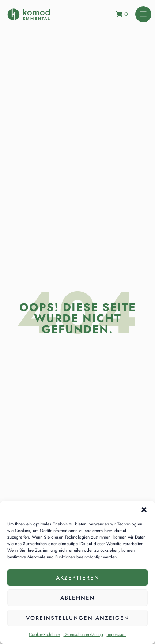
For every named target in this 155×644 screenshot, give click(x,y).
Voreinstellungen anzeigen (78, 618)
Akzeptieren (78, 578)
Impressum (117, 634)
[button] (144, 510)
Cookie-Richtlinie (44, 634)
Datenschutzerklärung (83, 634)
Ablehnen (78, 598)
